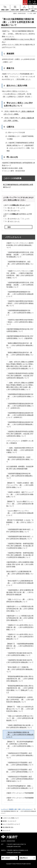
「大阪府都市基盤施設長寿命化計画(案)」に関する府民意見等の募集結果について (20, 476)
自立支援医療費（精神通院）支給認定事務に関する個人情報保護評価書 (20, 468)
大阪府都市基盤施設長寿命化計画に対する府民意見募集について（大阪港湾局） (20, 337)
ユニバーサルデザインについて (11, 824)
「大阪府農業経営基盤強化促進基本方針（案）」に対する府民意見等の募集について (20, 397)
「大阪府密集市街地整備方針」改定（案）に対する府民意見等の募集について (20, 264)
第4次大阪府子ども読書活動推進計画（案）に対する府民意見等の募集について (20, 574)
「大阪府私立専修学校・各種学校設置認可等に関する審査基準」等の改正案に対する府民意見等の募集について (20, 546)
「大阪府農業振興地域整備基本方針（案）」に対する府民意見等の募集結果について (20, 294)
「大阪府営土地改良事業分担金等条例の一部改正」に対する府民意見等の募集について (20, 322)
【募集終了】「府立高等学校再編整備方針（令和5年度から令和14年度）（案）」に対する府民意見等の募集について (20, 745)
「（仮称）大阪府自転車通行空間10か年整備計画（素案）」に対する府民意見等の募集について (20, 450)
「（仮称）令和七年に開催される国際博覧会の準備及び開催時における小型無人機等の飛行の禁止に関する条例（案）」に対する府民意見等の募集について (20, 386)
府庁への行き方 (6, 858)
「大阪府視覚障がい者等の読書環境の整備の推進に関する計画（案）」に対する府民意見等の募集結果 (20, 592)
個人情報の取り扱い (8, 827)
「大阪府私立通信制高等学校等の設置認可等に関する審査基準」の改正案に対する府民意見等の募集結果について (20, 376)
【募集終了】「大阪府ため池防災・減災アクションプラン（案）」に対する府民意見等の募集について (20, 485)
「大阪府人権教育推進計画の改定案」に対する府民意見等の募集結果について (20, 726)
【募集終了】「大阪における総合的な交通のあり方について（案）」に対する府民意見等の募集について (20, 709)
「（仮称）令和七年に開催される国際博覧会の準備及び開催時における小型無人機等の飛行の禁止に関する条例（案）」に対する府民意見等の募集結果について (20, 365)
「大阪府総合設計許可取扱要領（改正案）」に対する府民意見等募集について (20, 764)
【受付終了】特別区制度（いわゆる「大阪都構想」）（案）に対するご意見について (20, 522)
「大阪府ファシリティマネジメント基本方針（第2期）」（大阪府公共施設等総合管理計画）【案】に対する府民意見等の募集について (20, 274)
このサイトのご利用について (11, 818)
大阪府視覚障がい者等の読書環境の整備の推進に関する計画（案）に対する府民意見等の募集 (20, 564)
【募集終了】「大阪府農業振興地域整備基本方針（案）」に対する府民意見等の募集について (20, 646)
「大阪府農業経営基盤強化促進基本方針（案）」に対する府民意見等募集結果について (20, 424)
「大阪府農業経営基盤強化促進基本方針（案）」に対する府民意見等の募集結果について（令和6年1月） (20, 415)
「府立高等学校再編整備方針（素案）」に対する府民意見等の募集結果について (20, 787)
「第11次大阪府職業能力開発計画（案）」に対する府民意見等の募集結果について (20, 735)
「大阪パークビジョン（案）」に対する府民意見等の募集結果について (20, 601)
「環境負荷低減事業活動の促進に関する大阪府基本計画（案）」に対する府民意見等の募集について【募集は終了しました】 (20, 689)
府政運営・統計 (13, 809)
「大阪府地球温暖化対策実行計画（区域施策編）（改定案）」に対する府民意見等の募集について (20, 285)
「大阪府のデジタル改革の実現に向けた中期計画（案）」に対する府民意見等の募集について (20, 627)
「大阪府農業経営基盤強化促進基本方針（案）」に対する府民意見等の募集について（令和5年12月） (20, 406)
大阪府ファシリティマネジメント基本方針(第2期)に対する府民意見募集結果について (20, 245)
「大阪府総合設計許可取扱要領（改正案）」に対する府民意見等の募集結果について (20, 755)
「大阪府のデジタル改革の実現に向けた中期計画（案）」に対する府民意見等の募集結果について (20, 637)
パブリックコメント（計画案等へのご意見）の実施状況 (20, 442)
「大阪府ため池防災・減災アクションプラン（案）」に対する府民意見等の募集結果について (20, 494)
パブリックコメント (13, 237)
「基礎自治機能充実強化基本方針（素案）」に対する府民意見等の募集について (20, 355)
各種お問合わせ (24, 858)
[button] (25, 2)
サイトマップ (6, 831)
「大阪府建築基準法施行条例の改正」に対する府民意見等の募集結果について (20, 538)
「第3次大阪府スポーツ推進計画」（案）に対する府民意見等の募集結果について (20, 669)
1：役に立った (10, 208)
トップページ (4, 809)
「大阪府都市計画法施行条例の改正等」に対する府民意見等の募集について (20, 654)
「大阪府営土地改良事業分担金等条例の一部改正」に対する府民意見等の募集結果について (20, 303)
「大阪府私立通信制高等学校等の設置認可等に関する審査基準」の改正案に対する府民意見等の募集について (20, 434)
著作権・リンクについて (10, 821)
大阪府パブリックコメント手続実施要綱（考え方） (20, 799)
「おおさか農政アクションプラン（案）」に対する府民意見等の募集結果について (20, 513)
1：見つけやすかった (13, 219)
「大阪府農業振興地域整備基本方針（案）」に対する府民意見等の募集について (20, 313)
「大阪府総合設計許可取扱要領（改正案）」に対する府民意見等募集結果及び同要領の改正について (20, 779)
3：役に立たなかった (13, 211)
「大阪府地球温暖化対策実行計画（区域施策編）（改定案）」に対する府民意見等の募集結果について (20, 255)
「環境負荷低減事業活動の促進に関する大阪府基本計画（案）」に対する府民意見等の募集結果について (20, 679)
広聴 (19, 809)
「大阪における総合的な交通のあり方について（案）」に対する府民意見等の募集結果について (20, 718)
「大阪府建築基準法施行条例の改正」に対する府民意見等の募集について (20, 531)
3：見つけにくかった (13, 221)
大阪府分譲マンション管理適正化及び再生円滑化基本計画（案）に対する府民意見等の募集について (20, 609)
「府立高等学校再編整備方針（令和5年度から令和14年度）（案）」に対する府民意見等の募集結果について (20, 700)
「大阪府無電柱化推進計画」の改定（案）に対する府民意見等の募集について (20, 459)
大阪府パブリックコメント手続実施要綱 (20, 793)
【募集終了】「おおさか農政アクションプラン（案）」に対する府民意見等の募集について (20, 504)
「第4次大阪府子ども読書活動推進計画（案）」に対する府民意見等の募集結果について (20, 583)
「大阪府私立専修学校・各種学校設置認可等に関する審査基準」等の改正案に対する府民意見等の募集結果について (20, 555)
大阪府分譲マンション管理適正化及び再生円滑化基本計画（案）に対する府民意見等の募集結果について (20, 618)
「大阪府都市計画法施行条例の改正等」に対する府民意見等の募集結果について (20, 661)
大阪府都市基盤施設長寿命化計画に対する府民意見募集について (20, 330)
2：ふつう (22, 208)
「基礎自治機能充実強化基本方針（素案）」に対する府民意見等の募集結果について (20, 345)
